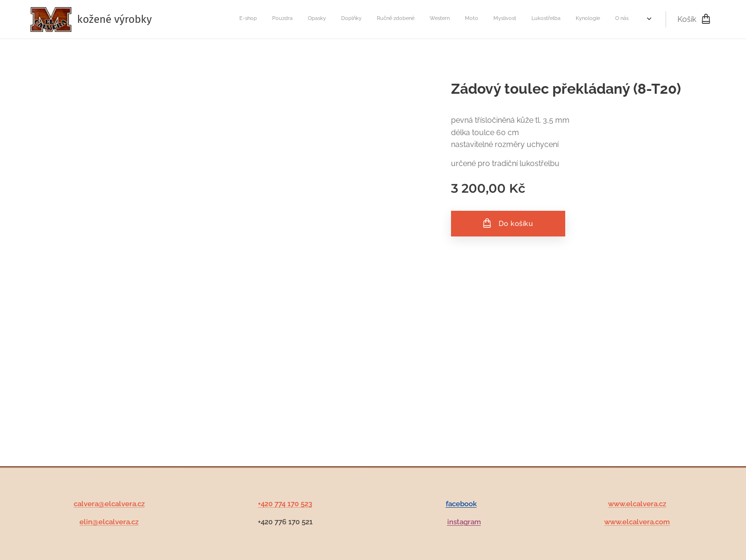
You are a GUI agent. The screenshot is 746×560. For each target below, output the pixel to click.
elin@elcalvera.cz (109, 522)
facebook (461, 504)
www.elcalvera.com (637, 522)
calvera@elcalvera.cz (109, 504)
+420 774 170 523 (285, 504)
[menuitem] (468, 20)
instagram (464, 522)
